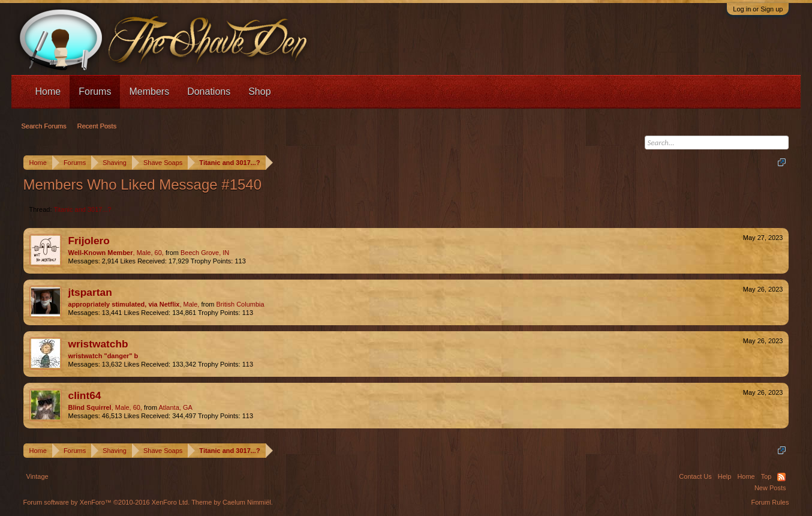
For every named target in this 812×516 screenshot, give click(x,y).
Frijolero (89, 241)
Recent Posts (97, 126)
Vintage (37, 476)
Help (725, 476)
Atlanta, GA (176, 407)
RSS (781, 477)
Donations (209, 91)
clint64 (85, 395)
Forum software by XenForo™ (107, 502)
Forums (95, 91)
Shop (259, 91)
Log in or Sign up (758, 9)
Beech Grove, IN (205, 253)
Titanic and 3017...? (83, 209)
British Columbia (240, 304)
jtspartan (90, 292)
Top (766, 476)
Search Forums (44, 126)
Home (48, 91)
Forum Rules (770, 502)
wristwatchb (98, 344)
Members (149, 91)
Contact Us (695, 476)
